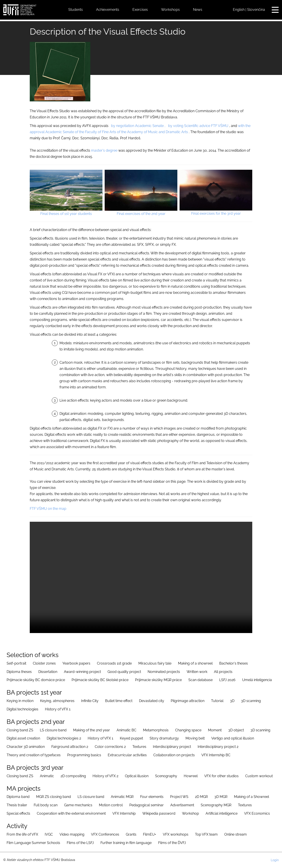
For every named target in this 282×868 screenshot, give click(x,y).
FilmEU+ (150, 834)
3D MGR (221, 797)
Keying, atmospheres (57, 701)
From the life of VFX (22, 834)
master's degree (104, 150)
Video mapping (72, 834)
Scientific (191, 126)
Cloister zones (44, 663)
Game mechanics (78, 805)
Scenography (166, 776)
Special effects (18, 813)
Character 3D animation (26, 747)
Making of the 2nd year (92, 730)
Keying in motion (20, 701)
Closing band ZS (20, 730)
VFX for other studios (221, 776)
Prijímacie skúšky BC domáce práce (36, 680)
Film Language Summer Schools (33, 843)
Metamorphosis (156, 730)
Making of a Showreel (251, 797)
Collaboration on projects (174, 755)
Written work (197, 672)
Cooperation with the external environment (71, 813)
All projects (223, 672)
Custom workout (259, 776)
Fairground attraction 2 (70, 747)
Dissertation (48, 672)
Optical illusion (137, 776)
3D (232, 701)
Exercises (140, 10)
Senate (158, 126)
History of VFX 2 (105, 776)
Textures (139, 747)
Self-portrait (16, 663)
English (239, 10)
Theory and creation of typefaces (34, 755)
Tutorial (217, 701)
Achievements (108, 10)
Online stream (236, 834)
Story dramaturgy (164, 738)
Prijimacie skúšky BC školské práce (100, 680)
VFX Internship (124, 813)
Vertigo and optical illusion (233, 738)
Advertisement (182, 805)
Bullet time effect (119, 701)
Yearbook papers (76, 663)
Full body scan (46, 805)
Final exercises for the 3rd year (216, 213)
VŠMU (223, 126)
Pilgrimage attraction (188, 701)
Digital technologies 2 (64, 738)
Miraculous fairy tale (155, 663)
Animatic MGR (122, 797)
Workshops (170, 10)
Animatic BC (126, 730)
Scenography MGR (216, 805)
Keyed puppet (131, 738)
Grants (131, 834)
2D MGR (201, 797)
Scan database (200, 680)
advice (205, 126)
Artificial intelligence (222, 813)
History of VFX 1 (58, 709)
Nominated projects (164, 672)
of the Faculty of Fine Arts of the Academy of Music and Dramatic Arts (131, 132)
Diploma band (18, 797)
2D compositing (73, 776)
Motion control (111, 805)
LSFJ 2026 (227, 680)
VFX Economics (257, 813)
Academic (143, 126)
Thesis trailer (17, 805)
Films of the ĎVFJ (172, 843)
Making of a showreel (195, 663)
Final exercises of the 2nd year (141, 214)
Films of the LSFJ (80, 843)
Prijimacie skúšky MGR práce (158, 680)
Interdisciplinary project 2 (218, 747)
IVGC (49, 834)
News (198, 10)
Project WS (179, 797)
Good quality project (124, 672)
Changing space (188, 730)
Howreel (191, 776)
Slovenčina (256, 10)
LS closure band (53, 730)
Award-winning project (82, 672)
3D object (236, 730)
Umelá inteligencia (257, 680)
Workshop (190, 813)
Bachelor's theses (234, 663)
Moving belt (195, 738)
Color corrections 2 (110, 747)
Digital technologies (22, 709)
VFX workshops (176, 834)
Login (275, 860)
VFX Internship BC (216, 755)
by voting (176, 126)
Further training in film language (126, 843)
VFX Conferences (105, 834)
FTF (214, 126)
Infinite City (90, 701)
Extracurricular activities (127, 755)
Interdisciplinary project (172, 747)
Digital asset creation (23, 738)
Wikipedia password (159, 813)
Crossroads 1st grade (114, 663)
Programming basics (84, 755)
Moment (215, 730)
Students (76, 10)
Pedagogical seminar (147, 805)
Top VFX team (206, 834)
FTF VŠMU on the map (48, 509)
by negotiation (123, 126)
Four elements (152, 797)
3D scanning (251, 701)
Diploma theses (19, 672)
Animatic (47, 776)
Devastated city (152, 701)
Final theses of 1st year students (66, 214)
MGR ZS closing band (54, 797)
